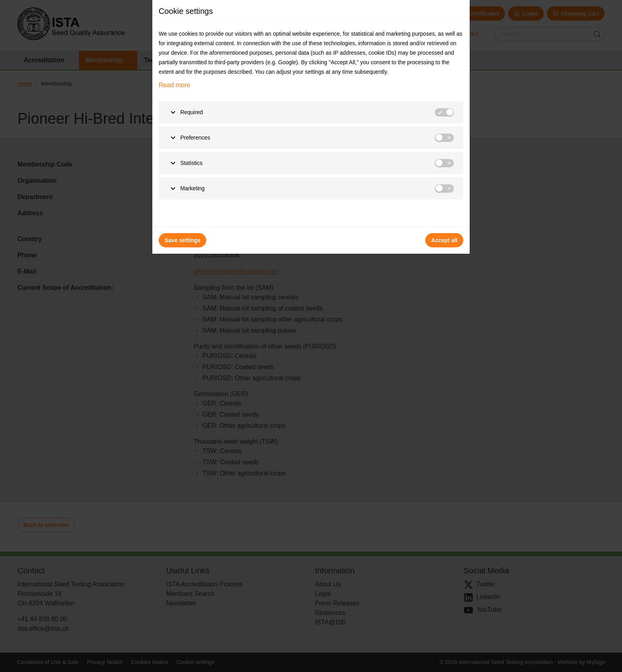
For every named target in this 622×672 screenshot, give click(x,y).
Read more (174, 85)
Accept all (444, 240)
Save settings (182, 240)
